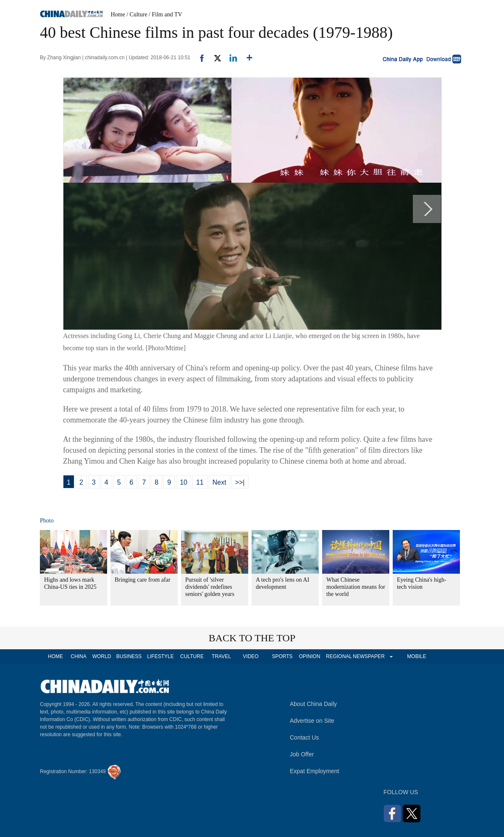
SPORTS (282, 656)
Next (219, 482)
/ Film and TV (165, 14)
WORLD (102, 656)
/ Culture (137, 14)
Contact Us (304, 737)
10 (184, 482)
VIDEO (251, 656)
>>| (240, 482)
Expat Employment (315, 771)
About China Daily (313, 704)
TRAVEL (221, 656)
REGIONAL (339, 656)
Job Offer (302, 754)
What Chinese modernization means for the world (356, 587)
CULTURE (192, 656)
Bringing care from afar (143, 580)
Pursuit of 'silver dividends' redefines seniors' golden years (210, 587)
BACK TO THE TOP (252, 638)
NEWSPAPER (368, 656)
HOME (55, 656)
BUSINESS (129, 656)
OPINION (310, 656)
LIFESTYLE (160, 656)
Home (118, 14)
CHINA (78, 656)
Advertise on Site (312, 721)
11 (200, 482)
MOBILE (416, 656)
